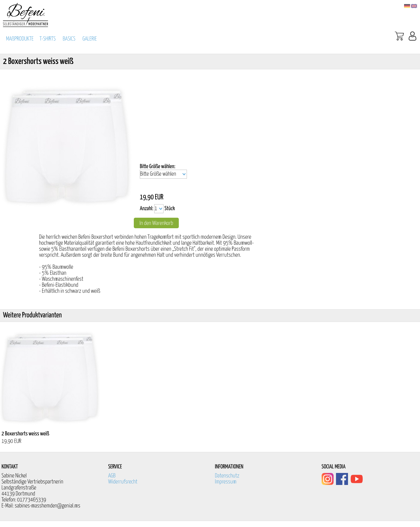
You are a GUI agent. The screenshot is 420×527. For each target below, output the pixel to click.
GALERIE (90, 39)
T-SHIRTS (48, 39)
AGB (112, 476)
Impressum (226, 482)
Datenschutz (227, 476)
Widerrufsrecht (123, 482)
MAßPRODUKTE (20, 39)
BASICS (69, 39)
